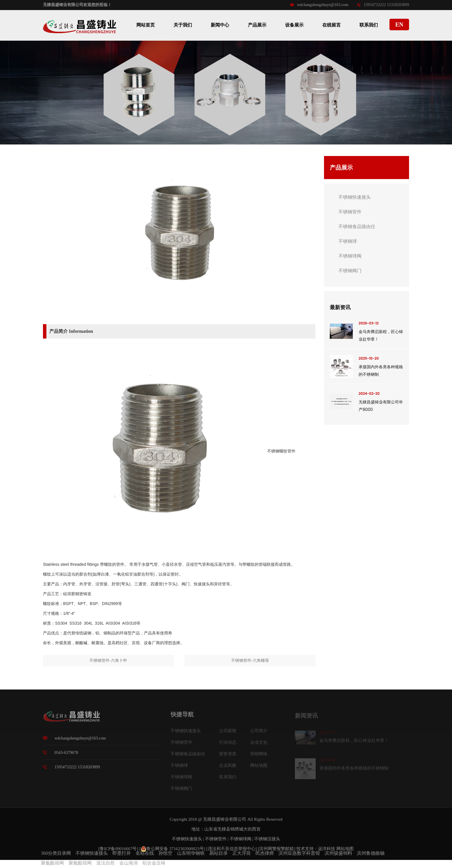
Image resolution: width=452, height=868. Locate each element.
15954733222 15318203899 (383, 5)
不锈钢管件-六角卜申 (108, 661)
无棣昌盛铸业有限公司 (225, 819)
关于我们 (183, 25)
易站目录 (219, 853)
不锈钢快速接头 (355, 197)
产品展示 (257, 25)
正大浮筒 (242, 853)
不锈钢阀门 (350, 271)
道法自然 (106, 863)
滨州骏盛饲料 (338, 853)
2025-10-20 (369, 358)
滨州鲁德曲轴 (371, 853)
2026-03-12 (369, 323)
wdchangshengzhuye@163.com (319, 5)
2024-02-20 (369, 393)
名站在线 (145, 853)
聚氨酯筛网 (52, 863)
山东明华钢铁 (191, 853)
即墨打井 (122, 853)
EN (399, 25)
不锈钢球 (348, 241)
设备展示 (294, 25)
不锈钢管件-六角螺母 (250, 661)
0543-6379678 (66, 756)
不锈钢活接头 (267, 839)
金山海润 (129, 863)
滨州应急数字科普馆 (299, 853)
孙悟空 (165, 853)
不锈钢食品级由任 (357, 227)
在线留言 (332, 25)
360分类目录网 (56, 853)
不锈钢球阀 (350, 256)
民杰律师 (265, 853)
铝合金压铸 (154, 863)
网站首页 (146, 25)
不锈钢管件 (350, 212)
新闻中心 (220, 25)
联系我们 (369, 25)
